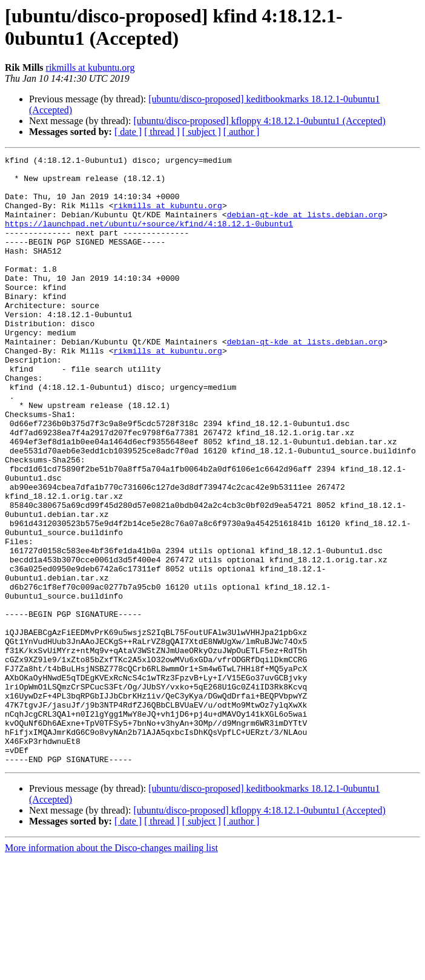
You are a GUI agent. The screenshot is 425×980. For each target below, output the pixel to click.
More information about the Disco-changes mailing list (111, 969)
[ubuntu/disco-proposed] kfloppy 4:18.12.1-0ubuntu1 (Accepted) (259, 121)
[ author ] (242, 132)
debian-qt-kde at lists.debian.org (305, 227)
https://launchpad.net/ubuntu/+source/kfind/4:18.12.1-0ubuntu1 (149, 238)
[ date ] (128, 132)
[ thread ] (162, 132)
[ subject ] (202, 132)
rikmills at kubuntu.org (91, 67)
